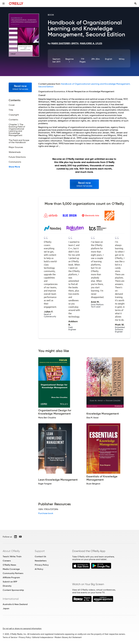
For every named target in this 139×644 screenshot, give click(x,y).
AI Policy (39, 569)
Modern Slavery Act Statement (68, 637)
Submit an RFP (10, 582)
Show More (14, 167)
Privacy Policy (42, 565)
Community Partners (13, 573)
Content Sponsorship (13, 590)
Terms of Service (10, 637)
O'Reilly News (9, 565)
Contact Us (40, 556)
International (11, 599)
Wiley (122, 59)
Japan (6, 608)
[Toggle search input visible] (135, 4)
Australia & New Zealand (15, 604)
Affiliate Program (11, 577)
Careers (7, 561)
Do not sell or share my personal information (22, 629)
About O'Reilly (11, 551)
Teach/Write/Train (12, 556)
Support (40, 551)
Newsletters (41, 561)
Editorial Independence (43, 637)
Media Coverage (11, 569)
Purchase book (46, 513)
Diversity (7, 586)
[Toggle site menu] (4, 4)
